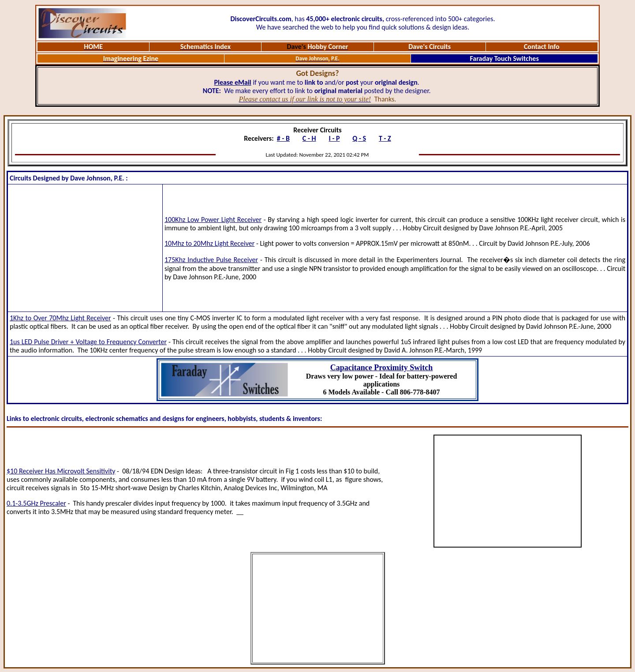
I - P (334, 138)
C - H (309, 138)
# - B (283, 138)
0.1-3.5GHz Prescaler (36, 503)
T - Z (385, 138)
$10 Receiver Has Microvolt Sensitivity (61, 471)
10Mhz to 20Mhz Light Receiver (209, 243)
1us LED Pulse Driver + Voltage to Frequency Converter (88, 342)
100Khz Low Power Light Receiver (213, 220)
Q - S (359, 138)
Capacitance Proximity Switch (382, 368)
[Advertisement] (85, 248)
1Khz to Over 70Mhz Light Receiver (60, 318)
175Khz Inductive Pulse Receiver (211, 260)
